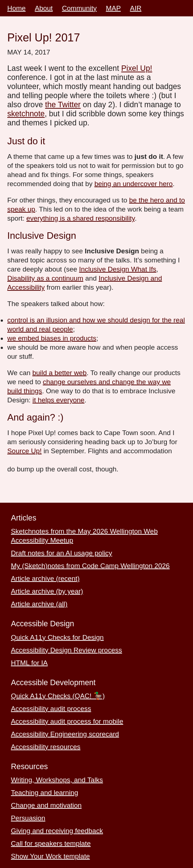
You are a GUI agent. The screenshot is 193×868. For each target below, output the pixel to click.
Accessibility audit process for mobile (67, 721)
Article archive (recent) (45, 578)
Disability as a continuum (45, 278)
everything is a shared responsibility (81, 218)
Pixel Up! (136, 68)
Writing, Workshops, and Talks (57, 780)
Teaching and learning (45, 793)
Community (79, 8)
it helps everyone (58, 400)
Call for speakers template (51, 843)
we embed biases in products (52, 338)
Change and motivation (46, 805)
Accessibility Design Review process (67, 650)
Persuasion (28, 818)
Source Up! (25, 451)
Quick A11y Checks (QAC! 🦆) (58, 696)
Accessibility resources (46, 747)
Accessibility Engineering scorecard (65, 734)
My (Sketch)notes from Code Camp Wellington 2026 (90, 566)
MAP (113, 8)
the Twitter (63, 105)
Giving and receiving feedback (57, 831)
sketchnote (26, 114)
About (44, 8)
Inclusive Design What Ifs (118, 269)
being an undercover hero (134, 184)
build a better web (59, 373)
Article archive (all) (39, 604)
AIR (136, 8)
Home (16, 8)
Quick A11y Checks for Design (57, 637)
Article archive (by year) (47, 591)
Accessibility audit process (51, 709)
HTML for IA (29, 663)
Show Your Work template (50, 856)
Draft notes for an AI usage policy (62, 553)
